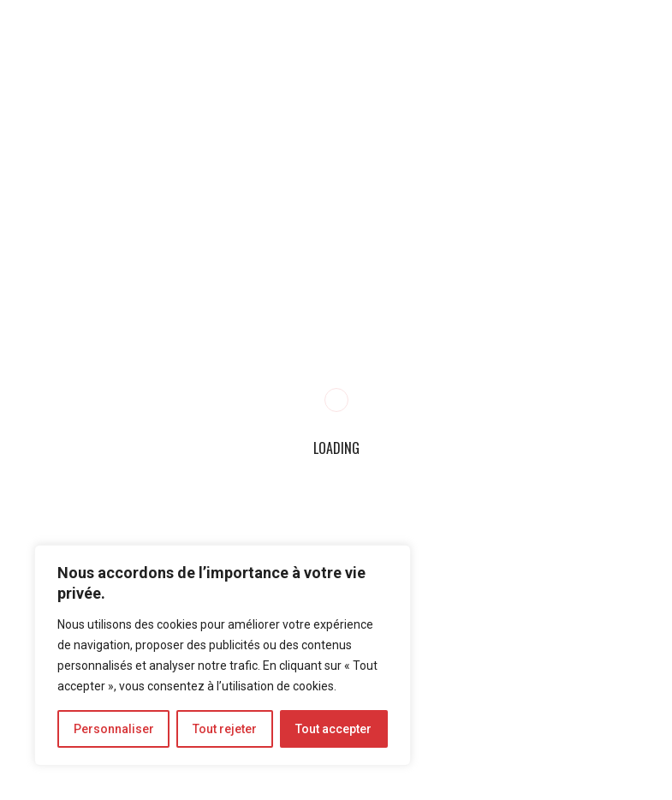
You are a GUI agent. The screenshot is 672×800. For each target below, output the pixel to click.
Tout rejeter (225, 729)
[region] (223, 655)
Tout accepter (333, 729)
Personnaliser (114, 729)
